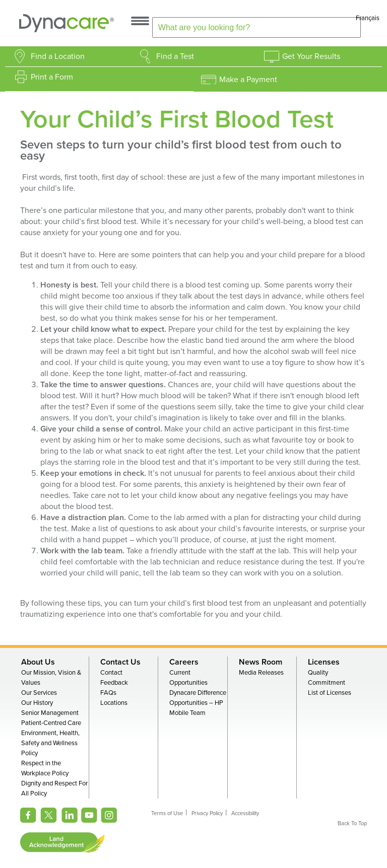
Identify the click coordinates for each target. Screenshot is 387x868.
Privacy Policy (207, 813)
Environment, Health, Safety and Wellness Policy (50, 743)
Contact (111, 673)
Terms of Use (167, 813)
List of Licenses (330, 693)
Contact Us (120, 662)
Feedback (114, 683)
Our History (37, 703)
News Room (261, 662)
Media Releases (261, 673)
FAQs (108, 693)
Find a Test (175, 56)
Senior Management (50, 713)
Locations (114, 703)
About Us (38, 662)
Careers (184, 662)
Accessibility (245, 813)
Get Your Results (311, 56)
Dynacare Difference (198, 693)
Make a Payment (248, 80)
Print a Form (52, 77)
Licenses (324, 662)
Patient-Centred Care (51, 723)
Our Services (39, 693)
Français (368, 18)
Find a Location (58, 56)
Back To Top (352, 823)
